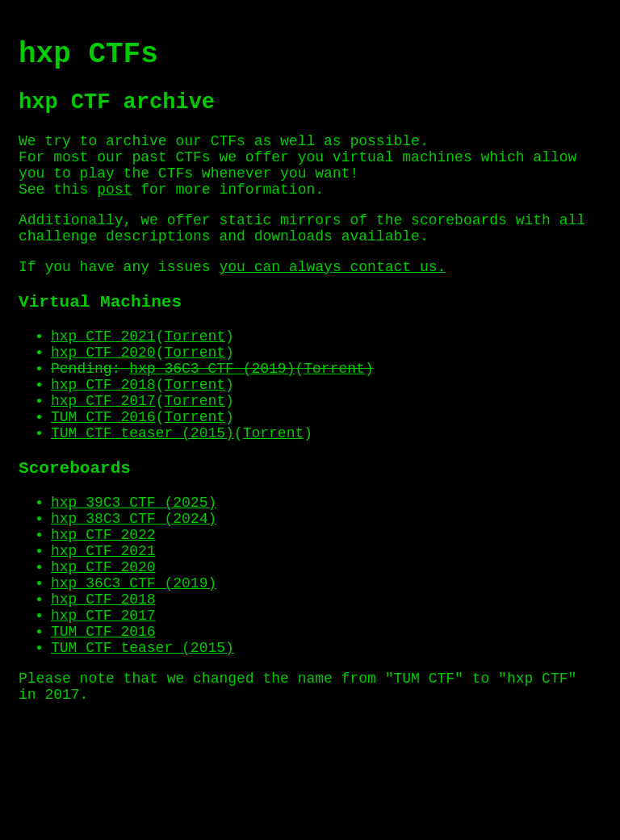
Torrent (195, 377)
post (114, 213)
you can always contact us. (332, 300)
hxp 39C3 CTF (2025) (134, 570)
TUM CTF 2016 (103, 474)
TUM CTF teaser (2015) (142, 493)
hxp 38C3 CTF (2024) (134, 589)
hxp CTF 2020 (103, 396)
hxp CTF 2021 (103, 377)
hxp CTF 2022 (103, 608)
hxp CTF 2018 (103, 435)
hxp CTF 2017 (103, 454)
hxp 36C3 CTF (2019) (212, 416)
